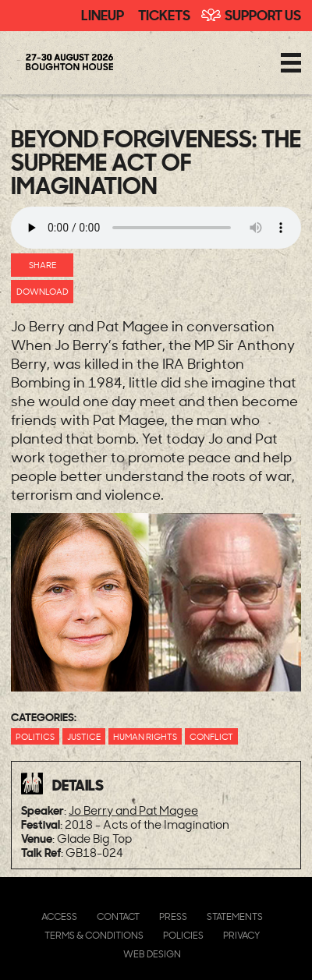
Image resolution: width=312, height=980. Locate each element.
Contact (118, 916)
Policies (183, 935)
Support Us (263, 14)
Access (59, 916)
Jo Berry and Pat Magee (133, 810)
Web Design (152, 954)
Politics (35, 736)
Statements (235, 916)
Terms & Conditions (94, 935)
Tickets (164, 14)
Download (43, 291)
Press (173, 916)
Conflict (211, 736)
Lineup (103, 14)
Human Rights (145, 736)
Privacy (241, 935)
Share (43, 265)
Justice (84, 736)
